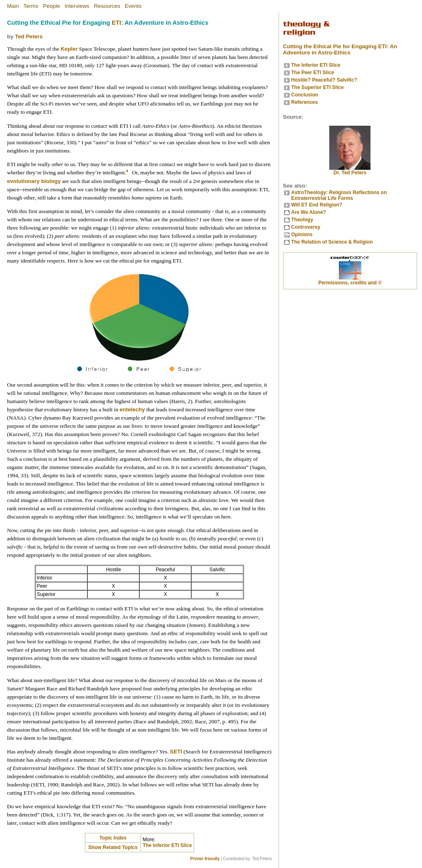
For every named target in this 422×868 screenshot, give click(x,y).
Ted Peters (29, 36)
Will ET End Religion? (317, 205)
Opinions (302, 235)
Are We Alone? (309, 212)
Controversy (306, 227)
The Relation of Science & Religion (332, 242)
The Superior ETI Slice (318, 87)
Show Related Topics (113, 847)
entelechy (132, 409)
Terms (31, 6)
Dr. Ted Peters (350, 170)
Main (13, 6)
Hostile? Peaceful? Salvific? (324, 80)
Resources (107, 6)
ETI (116, 23)
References (305, 102)
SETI (176, 752)
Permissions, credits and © (350, 283)
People (52, 6)
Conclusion (305, 95)
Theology (302, 220)
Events (133, 6)
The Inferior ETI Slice (167, 845)
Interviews (77, 6)
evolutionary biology (34, 181)
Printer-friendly (205, 859)
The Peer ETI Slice (313, 73)
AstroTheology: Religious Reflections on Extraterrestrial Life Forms (339, 195)
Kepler (69, 49)
